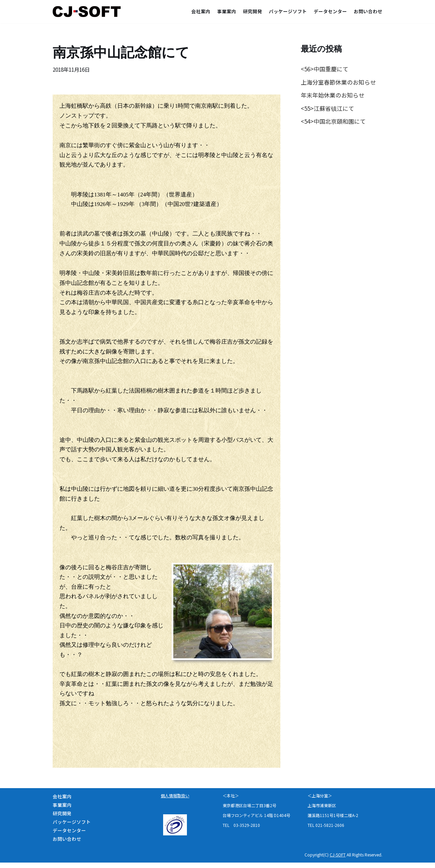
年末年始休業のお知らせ (333, 95)
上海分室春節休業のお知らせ (338, 82)
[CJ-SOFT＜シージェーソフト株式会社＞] (88, 12)
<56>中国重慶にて (325, 69)
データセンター (330, 11)
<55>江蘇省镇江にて (327, 109)
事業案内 (227, 11)
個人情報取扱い (175, 801)
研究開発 (253, 11)
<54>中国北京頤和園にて (333, 122)
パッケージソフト (288, 11)
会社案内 (201, 11)
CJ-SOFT (338, 860)
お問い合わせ (368, 11)
